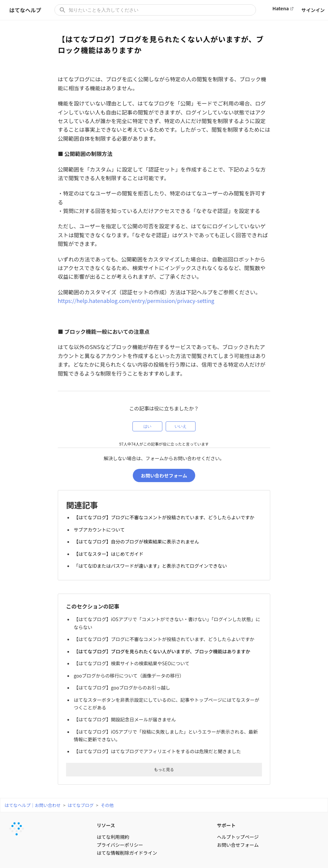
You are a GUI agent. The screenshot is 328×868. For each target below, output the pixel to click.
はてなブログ (81, 790)
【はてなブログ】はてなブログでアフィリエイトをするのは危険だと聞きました (158, 736)
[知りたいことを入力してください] (155, 10)
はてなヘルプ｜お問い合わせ (33, 790)
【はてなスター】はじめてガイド (110, 551)
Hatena (281, 8)
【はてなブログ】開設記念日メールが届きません (126, 707)
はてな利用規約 (113, 821)
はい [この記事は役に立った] (147, 426)
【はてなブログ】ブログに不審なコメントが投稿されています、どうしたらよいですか (165, 518)
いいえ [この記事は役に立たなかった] (181, 426)
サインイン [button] (313, 10)
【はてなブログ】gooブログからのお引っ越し (123, 677)
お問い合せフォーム (238, 829)
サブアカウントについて (100, 529)
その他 (107, 790)
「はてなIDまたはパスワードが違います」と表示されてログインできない (151, 562)
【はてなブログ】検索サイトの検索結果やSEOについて (133, 655)
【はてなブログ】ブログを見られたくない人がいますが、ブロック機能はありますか (163, 644)
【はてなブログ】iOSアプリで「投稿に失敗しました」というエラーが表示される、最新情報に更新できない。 (167, 722)
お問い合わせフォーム (164, 477)
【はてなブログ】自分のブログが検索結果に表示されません (137, 540)
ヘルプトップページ (238, 821)
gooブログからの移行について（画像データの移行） (130, 666)
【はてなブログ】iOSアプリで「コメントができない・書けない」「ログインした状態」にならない (166, 618)
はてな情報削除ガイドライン (127, 837)
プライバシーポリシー (120, 829)
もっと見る (164, 754)
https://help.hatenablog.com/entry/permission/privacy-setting (136, 301)
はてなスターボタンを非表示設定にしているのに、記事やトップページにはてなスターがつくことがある (167, 692)
